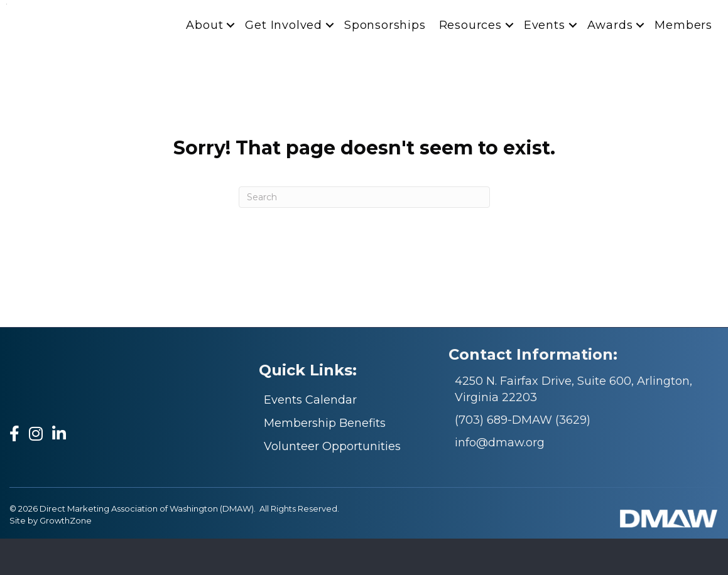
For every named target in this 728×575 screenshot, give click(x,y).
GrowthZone (66, 557)
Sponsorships (385, 62)
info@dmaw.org (500, 478)
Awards (610, 62)
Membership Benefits (325, 459)
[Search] (364, 234)
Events (545, 62)
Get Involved (284, 62)
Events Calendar (310, 436)
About (204, 62)
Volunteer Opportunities (332, 482)
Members (683, 62)
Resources (470, 62)
